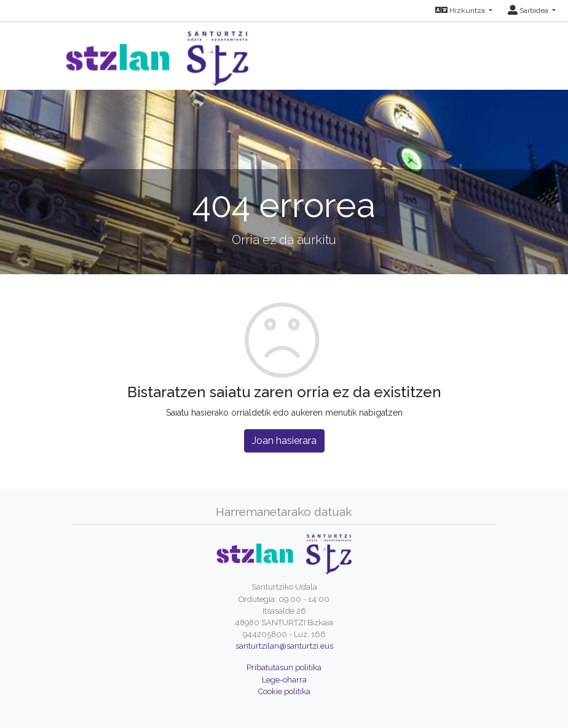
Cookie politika (284, 691)
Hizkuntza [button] (461, 10)
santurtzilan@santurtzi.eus (284, 646)
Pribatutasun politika (284, 667)
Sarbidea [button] (529, 10)
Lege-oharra (284, 680)
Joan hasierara (284, 441)
